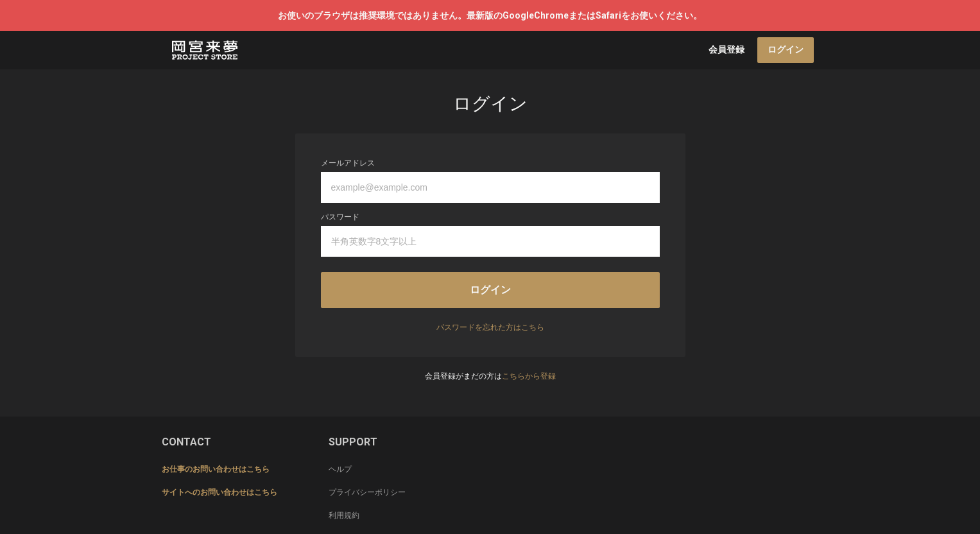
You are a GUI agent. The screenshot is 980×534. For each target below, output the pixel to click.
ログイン (786, 49)
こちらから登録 (529, 376)
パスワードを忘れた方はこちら (490, 327)
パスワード (340, 217)
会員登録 (726, 49)
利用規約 (344, 515)
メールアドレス (348, 163)
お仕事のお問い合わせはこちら (216, 469)
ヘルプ (340, 469)
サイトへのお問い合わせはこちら (219, 492)
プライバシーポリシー (367, 492)
